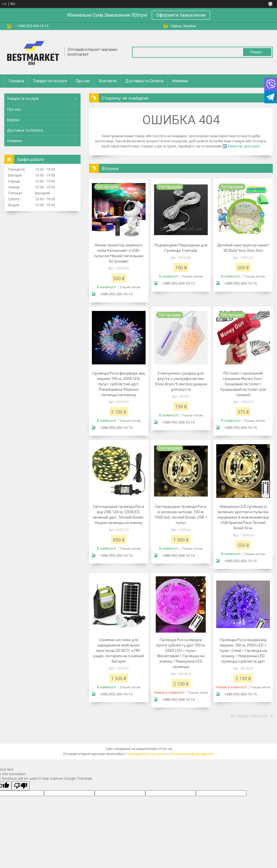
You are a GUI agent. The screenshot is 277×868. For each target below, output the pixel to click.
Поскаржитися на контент (147, 754)
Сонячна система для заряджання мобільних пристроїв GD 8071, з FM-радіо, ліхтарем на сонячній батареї (119, 650)
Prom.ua (166, 749)
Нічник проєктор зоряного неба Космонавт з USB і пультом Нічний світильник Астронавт (119, 253)
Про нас (83, 81)
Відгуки (13, 120)
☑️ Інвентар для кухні (241, 146)
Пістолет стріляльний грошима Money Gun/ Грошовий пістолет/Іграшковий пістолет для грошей (243, 384)
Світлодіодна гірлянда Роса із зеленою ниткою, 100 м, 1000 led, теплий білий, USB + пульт (181, 514)
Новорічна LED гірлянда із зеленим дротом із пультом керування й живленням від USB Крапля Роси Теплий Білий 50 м (243, 517)
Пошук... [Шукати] (257, 52)
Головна (16, 81)
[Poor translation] (21, 786)
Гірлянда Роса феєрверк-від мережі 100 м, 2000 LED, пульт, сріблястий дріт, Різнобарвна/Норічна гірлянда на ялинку (119, 384)
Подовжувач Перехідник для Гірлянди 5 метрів (181, 248)
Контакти (108, 81)
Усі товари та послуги (249, 716)
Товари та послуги (50, 81)
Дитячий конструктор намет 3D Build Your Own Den (243, 248)
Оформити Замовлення (181, 15)
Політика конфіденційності (192, 754)
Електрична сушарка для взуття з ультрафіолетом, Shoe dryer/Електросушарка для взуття (181, 381)
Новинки (180, 81)
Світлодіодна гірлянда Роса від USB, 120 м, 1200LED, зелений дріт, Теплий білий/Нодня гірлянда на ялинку (119, 514)
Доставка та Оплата (144, 81)
